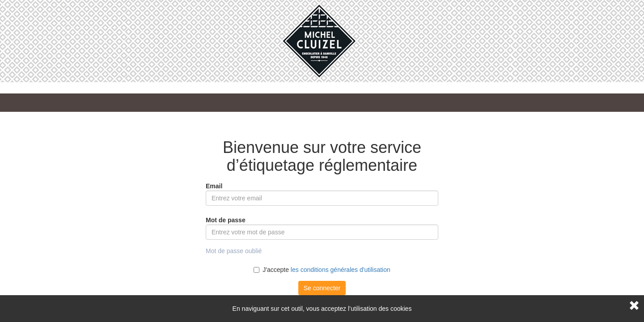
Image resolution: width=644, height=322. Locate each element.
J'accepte (322, 270)
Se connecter (322, 288)
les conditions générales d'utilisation (341, 270)
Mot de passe (226, 220)
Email (214, 186)
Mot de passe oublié (234, 251)
